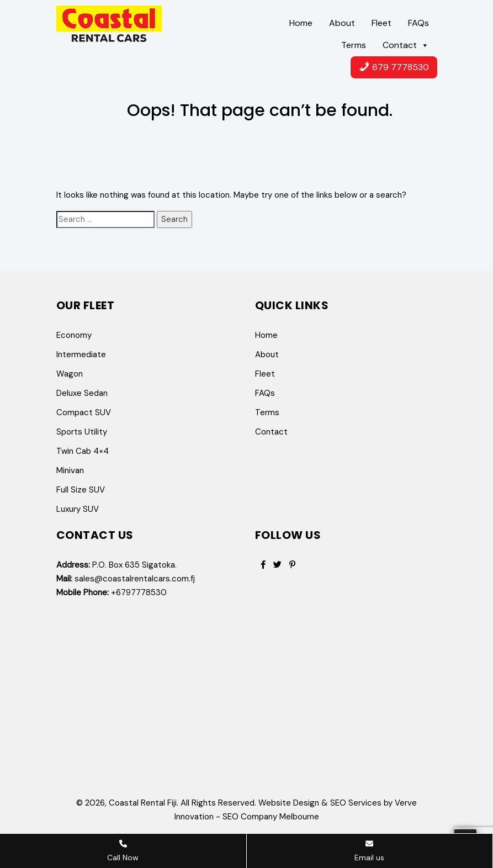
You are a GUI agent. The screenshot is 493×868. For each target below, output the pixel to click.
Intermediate (81, 354)
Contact (406, 45)
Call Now (123, 851)
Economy (74, 335)
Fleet (381, 23)
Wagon (70, 374)
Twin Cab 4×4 (83, 451)
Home (301, 23)
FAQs (418, 23)
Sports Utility (82, 432)
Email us (369, 851)
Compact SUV (84, 412)
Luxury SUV (78, 509)
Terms (354, 45)
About (342, 23)
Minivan (70, 470)
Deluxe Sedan (82, 393)
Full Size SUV (81, 490)
